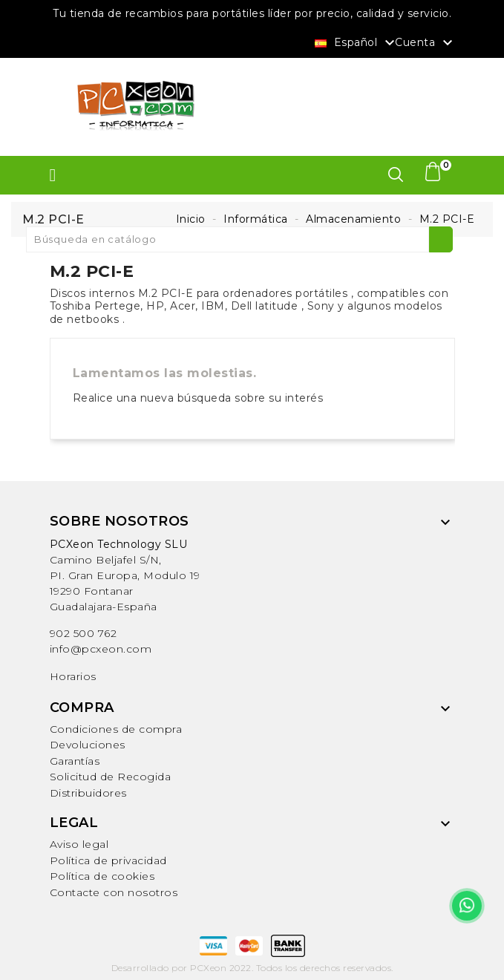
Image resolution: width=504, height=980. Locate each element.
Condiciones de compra (116, 729)
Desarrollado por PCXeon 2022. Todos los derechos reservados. (252, 968)
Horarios (73, 676)
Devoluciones (88, 745)
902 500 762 (84, 633)
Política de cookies (102, 876)
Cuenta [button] (426, 43)
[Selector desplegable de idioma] (357, 42)
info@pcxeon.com (101, 649)
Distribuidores (88, 793)
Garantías (75, 761)
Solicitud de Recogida (111, 777)
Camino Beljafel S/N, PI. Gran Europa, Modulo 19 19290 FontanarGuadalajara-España (125, 575)
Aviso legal (79, 844)
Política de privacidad (108, 860)
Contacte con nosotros (114, 892)
